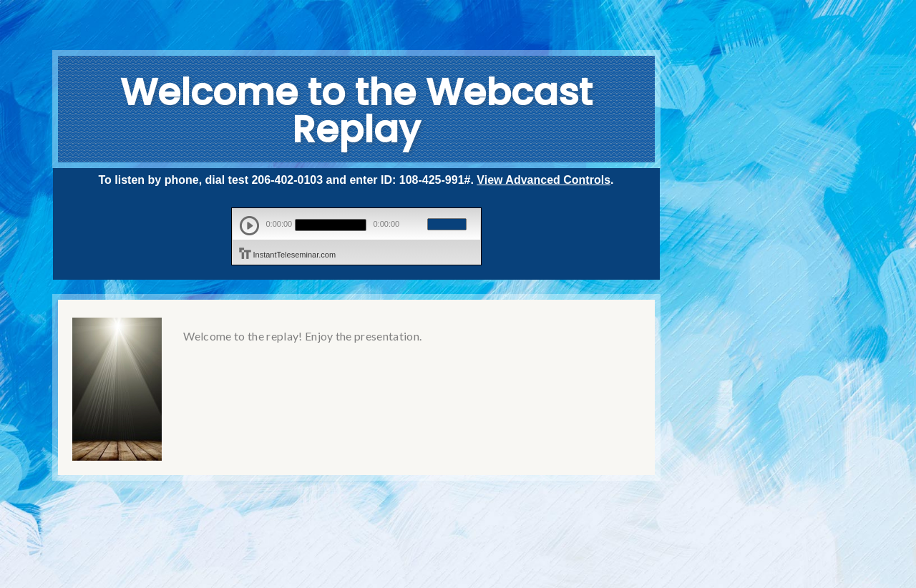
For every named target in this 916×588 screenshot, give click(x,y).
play (249, 226)
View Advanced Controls (544, 180)
